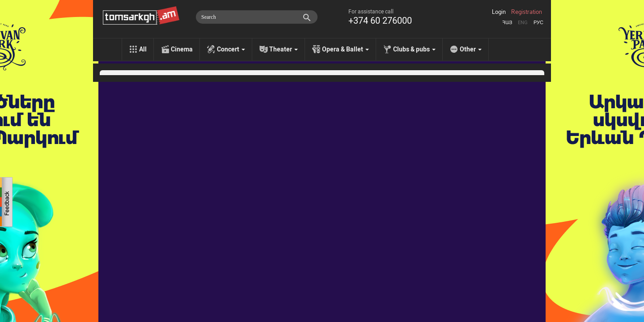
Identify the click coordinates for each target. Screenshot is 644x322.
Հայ (507, 23)
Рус (538, 23)
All (143, 49)
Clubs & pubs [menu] (414, 49)
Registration (527, 12)
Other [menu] (471, 49)
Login (499, 12)
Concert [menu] (231, 49)
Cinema (182, 49)
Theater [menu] (284, 49)
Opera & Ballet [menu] (345, 49)
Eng (523, 23)
